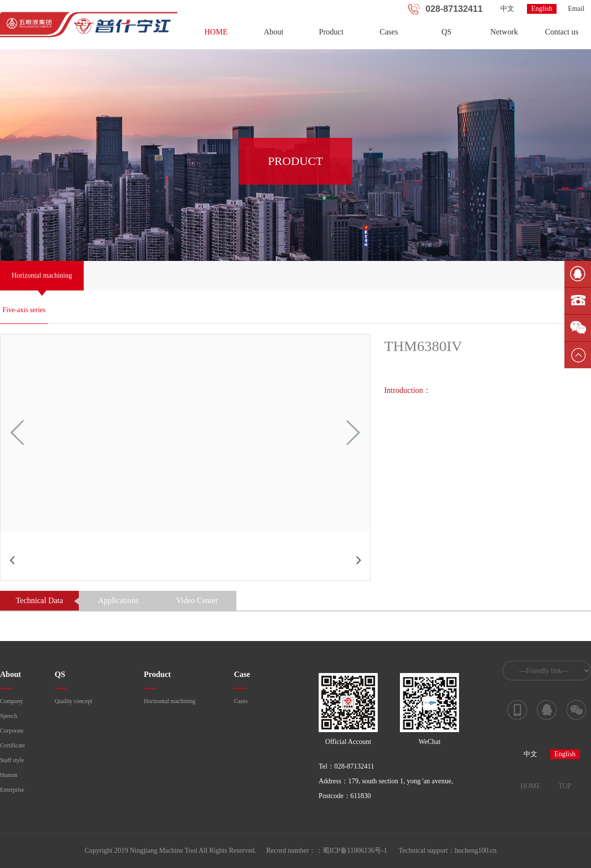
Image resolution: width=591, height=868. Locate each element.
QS (446, 32)
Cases (389, 32)
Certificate (13, 745)
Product (331, 32)
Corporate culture (12, 733)
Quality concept (73, 701)
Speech (9, 716)
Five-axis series (24, 310)
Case (242, 674)
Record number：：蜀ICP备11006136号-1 (327, 851)
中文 (507, 9)
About (274, 32)
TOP (565, 786)
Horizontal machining (170, 701)
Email (576, 9)
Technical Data (39, 600)
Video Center (197, 600)
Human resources (11, 777)
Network (504, 32)
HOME (216, 32)
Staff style (12, 760)
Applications (118, 600)
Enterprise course (12, 792)
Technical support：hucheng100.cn (448, 851)
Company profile (12, 703)
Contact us (562, 32)
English (542, 9)
